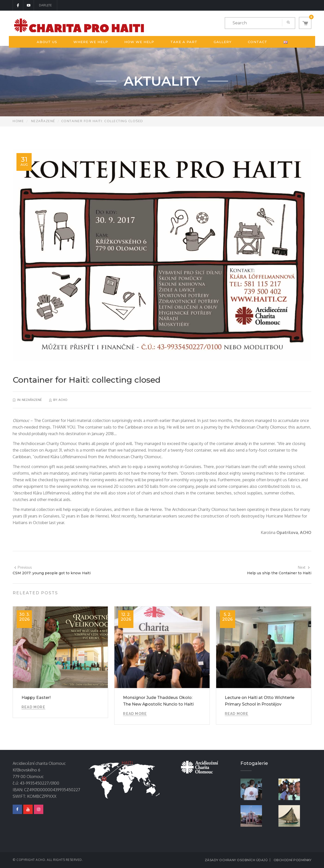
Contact (258, 42)
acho (63, 400)
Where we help (91, 42)
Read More (33, 707)
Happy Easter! (36, 698)
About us (47, 42)
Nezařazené (43, 121)
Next (304, 567)
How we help (139, 42)
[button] (305, 23)
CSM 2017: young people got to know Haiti (52, 573)
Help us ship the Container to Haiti (279, 573)
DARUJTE (45, 5)
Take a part (184, 42)
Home (18, 121)
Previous (23, 567)
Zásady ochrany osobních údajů (236, 860)
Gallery (223, 42)
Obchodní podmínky (293, 860)
